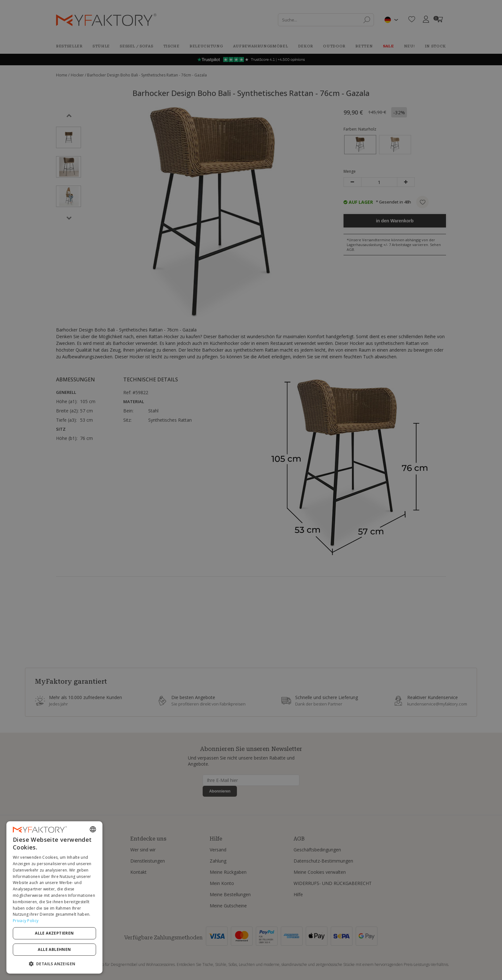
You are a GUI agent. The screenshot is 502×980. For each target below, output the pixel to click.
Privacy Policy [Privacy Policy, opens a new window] (26, 921)
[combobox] (93, 829)
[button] (54, 964)
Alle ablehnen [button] (54, 949)
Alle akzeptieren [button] (54, 933)
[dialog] (54, 897)
